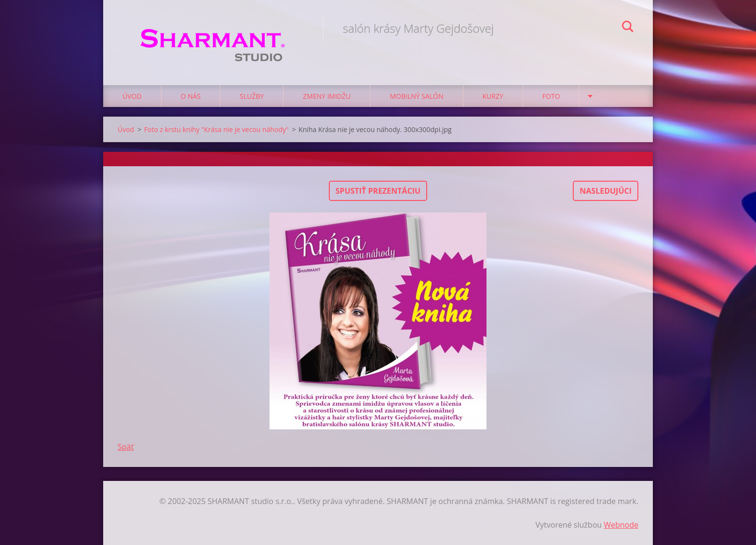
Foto (551, 96)
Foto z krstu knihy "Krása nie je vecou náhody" (216, 129)
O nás (191, 96)
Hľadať (628, 28)
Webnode (621, 525)
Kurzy (493, 96)
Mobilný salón (416, 96)
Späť (126, 447)
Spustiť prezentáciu (378, 191)
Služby (252, 96)
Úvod (132, 96)
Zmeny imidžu (327, 96)
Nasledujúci (606, 191)
